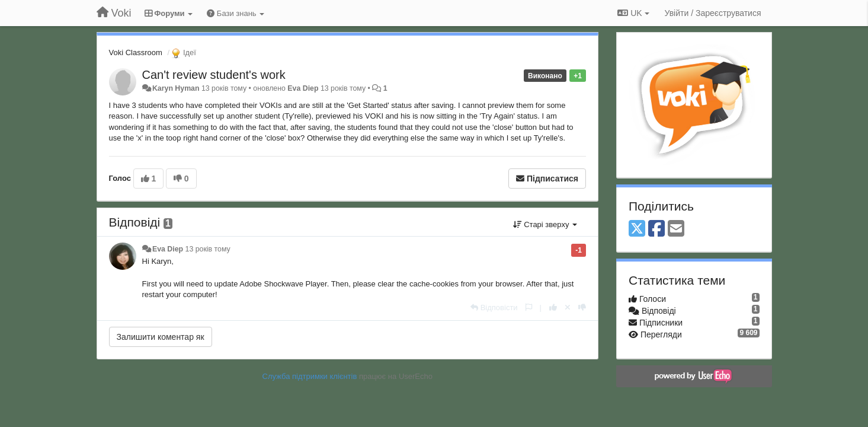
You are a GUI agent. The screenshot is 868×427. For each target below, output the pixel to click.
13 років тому (208, 249)
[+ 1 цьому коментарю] (553, 307)
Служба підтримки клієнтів (310, 376)
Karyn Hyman (176, 88)
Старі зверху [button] (545, 224)
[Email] (676, 229)
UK (633, 13)
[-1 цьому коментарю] (582, 307)
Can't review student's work (214, 75)
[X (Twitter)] (637, 229)
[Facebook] (656, 229)
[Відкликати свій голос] (568, 307)
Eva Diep (303, 88)
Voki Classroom (136, 52)
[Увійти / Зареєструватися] (713, 13)
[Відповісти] (494, 307)
